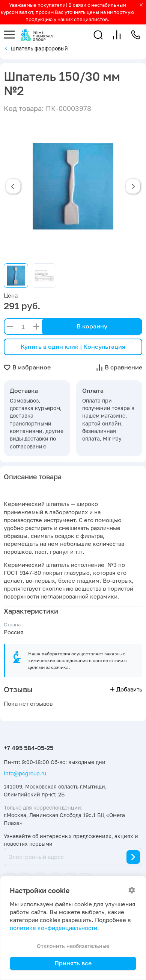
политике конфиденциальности (53, 928)
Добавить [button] (126, 689)
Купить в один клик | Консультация (73, 346)
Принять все (73, 963)
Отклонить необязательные (73, 946)
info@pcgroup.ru (25, 773)
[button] (98, 35)
